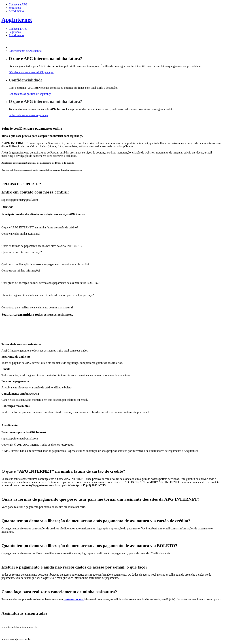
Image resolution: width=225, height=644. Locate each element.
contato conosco (74, 599)
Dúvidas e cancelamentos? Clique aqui (31, 72)
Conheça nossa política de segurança (30, 94)
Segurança (15, 8)
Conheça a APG (18, 4)
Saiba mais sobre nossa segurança (28, 115)
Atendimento (16, 11)
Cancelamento (25, 51)
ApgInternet (17, 20)
